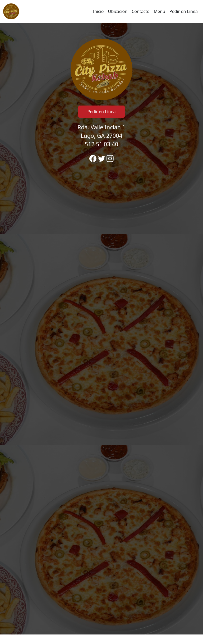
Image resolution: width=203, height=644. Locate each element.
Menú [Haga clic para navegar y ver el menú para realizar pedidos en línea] (160, 11)
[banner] (101, 329)
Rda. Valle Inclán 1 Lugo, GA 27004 (101, 136)
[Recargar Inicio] (11, 11)
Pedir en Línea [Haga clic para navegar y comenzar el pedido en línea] (184, 11)
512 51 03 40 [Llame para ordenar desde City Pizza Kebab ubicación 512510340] (101, 144)
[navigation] (101, 11)
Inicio (98, 11)
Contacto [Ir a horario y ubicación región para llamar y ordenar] (141, 11)
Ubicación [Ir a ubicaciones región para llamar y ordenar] (118, 11)
